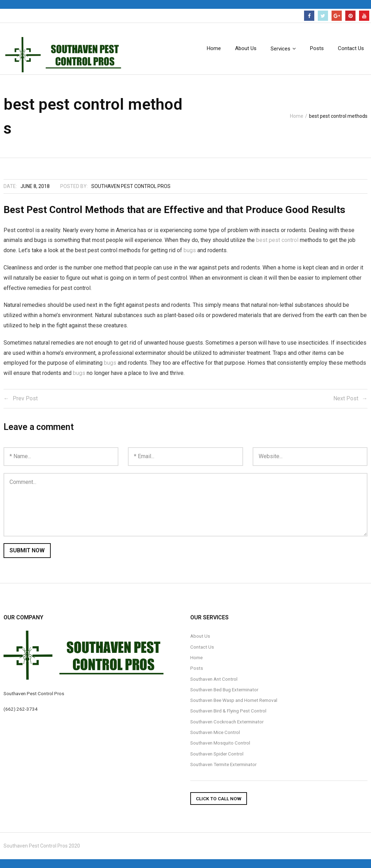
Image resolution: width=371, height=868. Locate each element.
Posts (197, 668)
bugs (190, 250)
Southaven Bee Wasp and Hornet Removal (234, 700)
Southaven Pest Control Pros (131, 186)
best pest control (277, 240)
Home (297, 116)
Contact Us (202, 647)
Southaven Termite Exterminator (223, 764)
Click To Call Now (219, 799)
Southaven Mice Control (215, 732)
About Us (200, 636)
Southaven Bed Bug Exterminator (224, 690)
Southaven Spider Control (217, 754)
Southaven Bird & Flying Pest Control (228, 711)
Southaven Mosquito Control (220, 743)
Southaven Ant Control (214, 679)
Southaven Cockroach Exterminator (227, 722)
